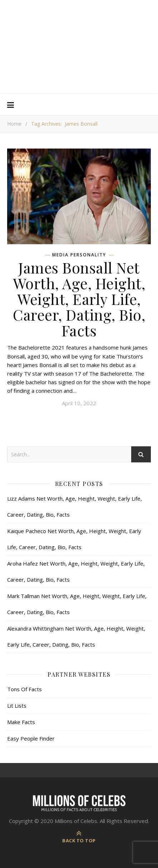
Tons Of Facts (24, 689)
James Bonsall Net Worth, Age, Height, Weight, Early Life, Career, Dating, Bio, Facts (79, 299)
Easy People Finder (31, 738)
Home (14, 124)
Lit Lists (17, 706)
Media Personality (79, 255)
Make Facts (21, 722)
